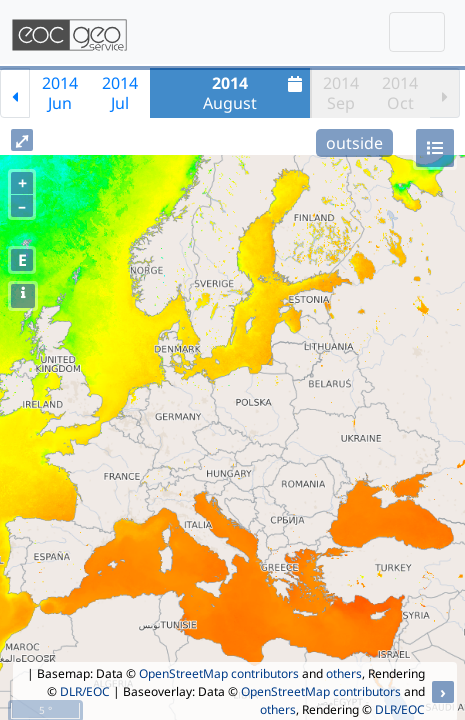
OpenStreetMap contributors (219, 673)
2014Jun (60, 93)
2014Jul (120, 93)
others (344, 673)
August (255, 93)
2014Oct (400, 93)
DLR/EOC (85, 691)
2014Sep (341, 93)
